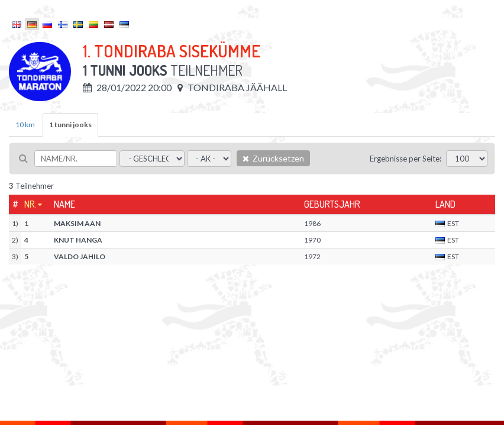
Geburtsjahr (332, 204)
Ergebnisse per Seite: (406, 159)
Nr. (30, 204)
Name (64, 204)
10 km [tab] (25, 125)
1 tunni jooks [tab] (70, 125)
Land (445, 204)
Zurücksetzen (273, 158)
